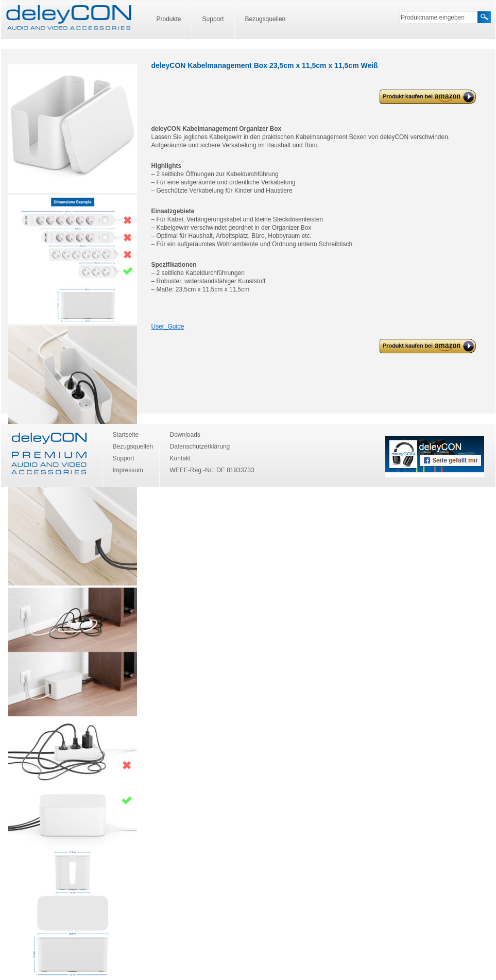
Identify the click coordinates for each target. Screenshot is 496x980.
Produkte (169, 19)
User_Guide (168, 326)
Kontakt (181, 458)
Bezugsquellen (266, 19)
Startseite (126, 435)
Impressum (128, 470)
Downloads (185, 435)
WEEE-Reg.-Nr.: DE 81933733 (212, 470)
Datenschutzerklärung (200, 446)
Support (213, 19)
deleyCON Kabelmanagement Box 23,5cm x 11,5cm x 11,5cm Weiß (427, 97)
